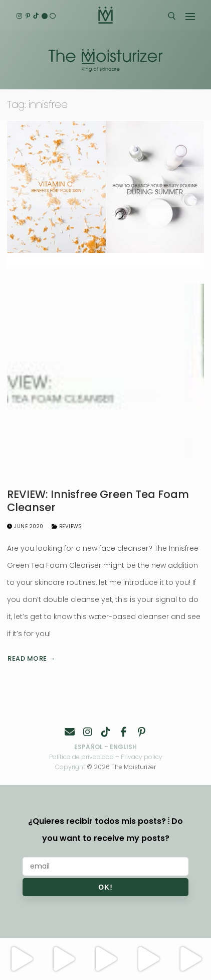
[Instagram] (19, 16)
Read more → (32, 658)
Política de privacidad (81, 757)
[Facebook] (124, 732)
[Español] (53, 16)
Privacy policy (142, 757)
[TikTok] (36, 16)
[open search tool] (172, 16)
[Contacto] (70, 732)
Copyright (70, 767)
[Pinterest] (28, 16)
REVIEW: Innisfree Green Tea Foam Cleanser (98, 501)
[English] (44, 16)
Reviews (67, 526)
